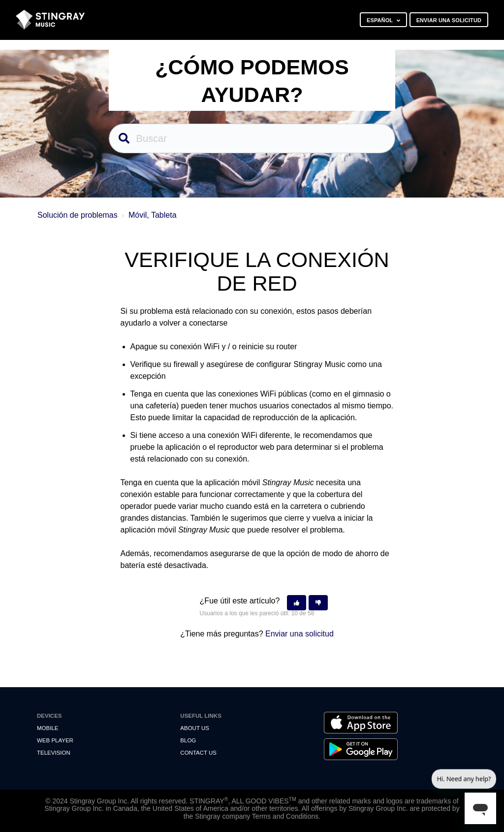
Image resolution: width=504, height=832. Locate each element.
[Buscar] (252, 138)
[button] (297, 603)
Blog (188, 740)
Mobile (47, 728)
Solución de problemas (78, 215)
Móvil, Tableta (153, 215)
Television (54, 753)
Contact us (198, 753)
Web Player (55, 740)
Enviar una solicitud (449, 20)
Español (380, 20)
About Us (195, 728)
